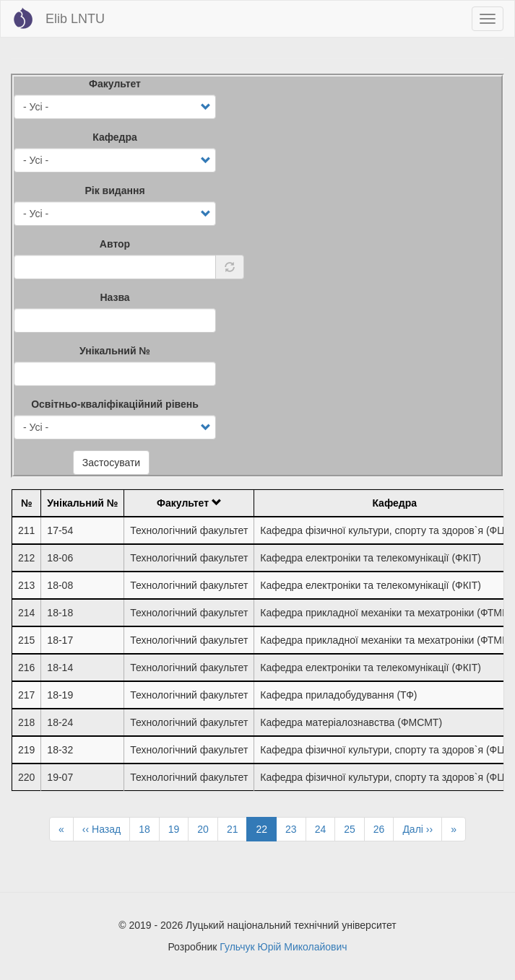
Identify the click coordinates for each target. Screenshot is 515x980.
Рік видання (114, 191)
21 (237, 828)
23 (296, 828)
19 (179, 828)
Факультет (115, 84)
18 (149, 828)
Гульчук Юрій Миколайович (283, 947)
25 (354, 828)
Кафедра (115, 137)
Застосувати (111, 463)
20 (208, 828)
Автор (115, 244)
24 (325, 828)
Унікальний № (115, 351)
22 (266, 832)
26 (384, 828)
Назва (114, 297)
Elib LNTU (75, 19)
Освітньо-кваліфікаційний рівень (115, 404)
